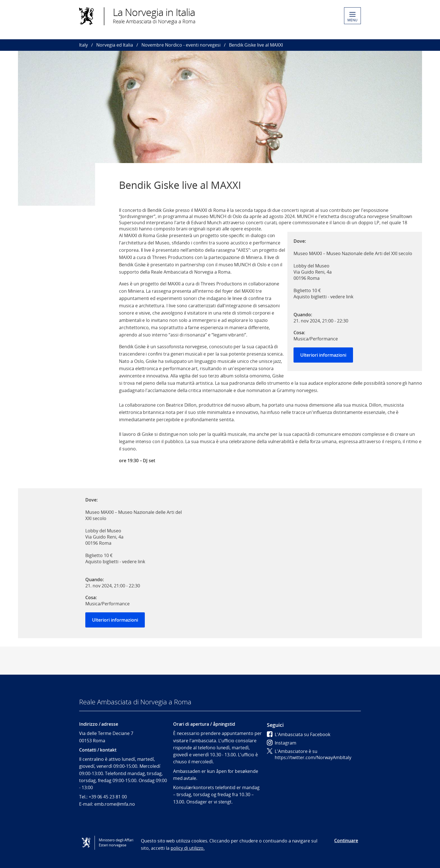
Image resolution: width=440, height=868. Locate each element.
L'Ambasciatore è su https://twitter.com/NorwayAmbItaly (309, 754)
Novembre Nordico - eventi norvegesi (181, 45)
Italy (83, 45)
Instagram (282, 743)
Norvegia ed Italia (115, 45)
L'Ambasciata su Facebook (299, 734)
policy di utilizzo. (188, 848)
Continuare (346, 840)
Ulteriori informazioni (323, 355)
